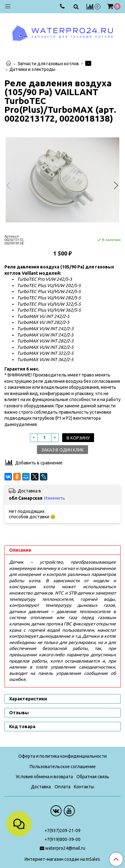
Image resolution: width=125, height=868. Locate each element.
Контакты (84, 787)
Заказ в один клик (62, 450)
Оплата (62, 787)
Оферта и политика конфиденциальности (62, 756)
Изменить (55, 498)
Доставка (41, 787)
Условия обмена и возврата (44, 777)
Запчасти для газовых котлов (48, 64)
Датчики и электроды (32, 69)
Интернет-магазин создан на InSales (62, 859)
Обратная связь (93, 777)
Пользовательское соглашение (63, 767)
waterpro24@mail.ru (65, 848)
